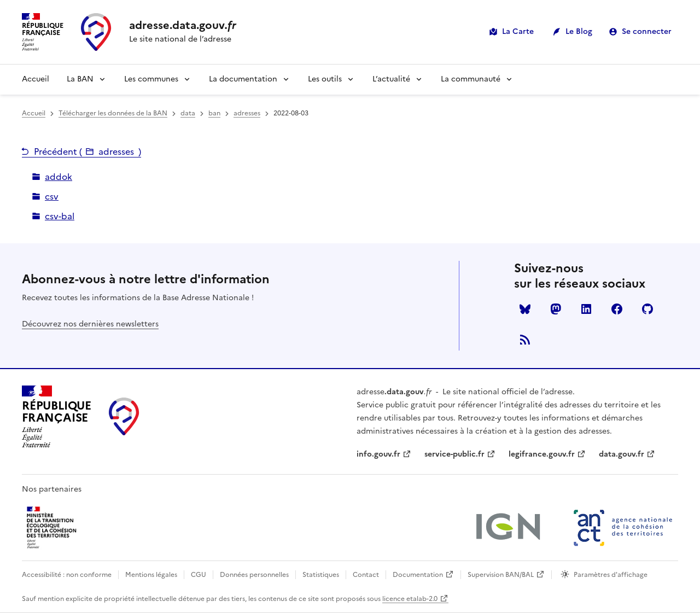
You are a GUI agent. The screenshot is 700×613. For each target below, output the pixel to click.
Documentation (418, 575)
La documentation (243, 79)
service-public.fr (454, 454)
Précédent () (87, 151)
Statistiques (321, 575)
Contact (366, 575)
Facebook (617, 309)
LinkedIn (586, 309)
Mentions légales (151, 575)
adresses (247, 113)
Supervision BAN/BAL (501, 575)
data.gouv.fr (622, 454)
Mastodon (556, 309)
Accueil (36, 79)
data (188, 113)
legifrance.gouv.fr (542, 454)
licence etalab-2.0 (410, 599)
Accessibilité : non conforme (67, 575)
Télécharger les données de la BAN (113, 113)
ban (214, 113)
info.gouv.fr (378, 454)
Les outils (325, 79)
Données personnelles (254, 575)
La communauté (471, 79)
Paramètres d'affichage (611, 575)
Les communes (151, 79)
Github (647, 309)
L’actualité (391, 79)
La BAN (80, 79)
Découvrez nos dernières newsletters (90, 324)
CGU (199, 575)
